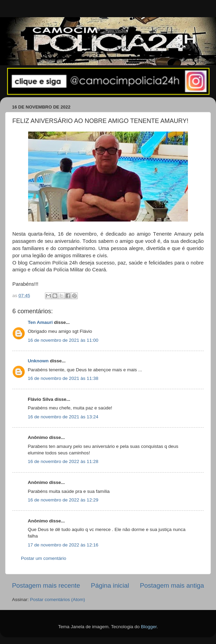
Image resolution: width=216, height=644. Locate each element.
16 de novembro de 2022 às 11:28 (63, 461)
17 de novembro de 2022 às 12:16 (63, 545)
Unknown (38, 361)
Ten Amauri (40, 322)
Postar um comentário (44, 558)
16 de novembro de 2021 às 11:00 (63, 340)
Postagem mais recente (46, 585)
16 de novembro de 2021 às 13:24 (63, 417)
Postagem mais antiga (172, 585)
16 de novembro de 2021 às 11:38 (63, 378)
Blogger (149, 627)
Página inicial (110, 585)
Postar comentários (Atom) (58, 600)
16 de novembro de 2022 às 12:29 (63, 500)
